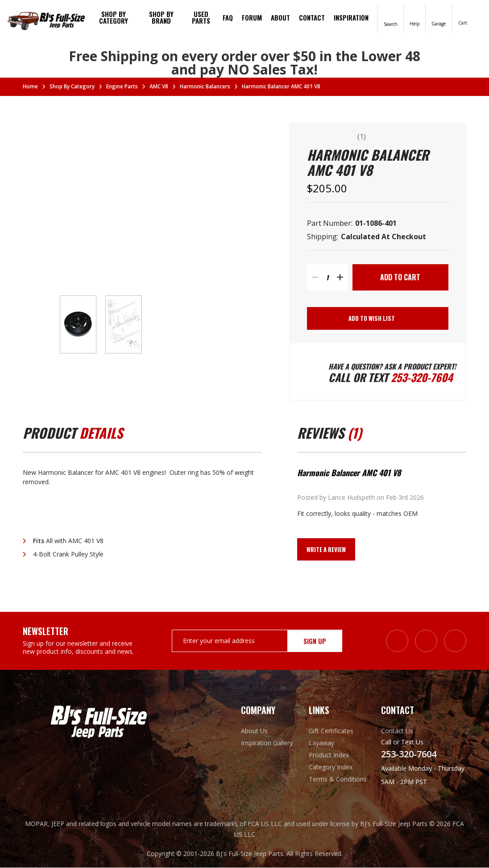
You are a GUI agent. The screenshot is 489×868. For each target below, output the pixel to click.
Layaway (321, 743)
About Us (254, 731)
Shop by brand (161, 17)
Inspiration (351, 17)
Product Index (329, 755)
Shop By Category (114, 17)
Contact (312, 17)
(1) (362, 137)
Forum (252, 17)
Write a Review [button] (326, 550)
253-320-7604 (422, 378)
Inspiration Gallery (267, 743)
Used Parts (201, 17)
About (280, 17)
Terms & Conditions (338, 779)
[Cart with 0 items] (463, 17)
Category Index (331, 767)
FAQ (228, 17)
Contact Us (397, 731)
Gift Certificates (331, 731)
